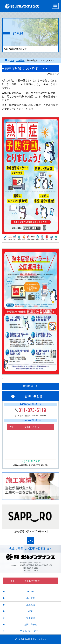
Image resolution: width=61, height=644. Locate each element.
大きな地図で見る (31, 461)
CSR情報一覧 (31, 386)
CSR (12, 61)
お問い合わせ (31, 624)
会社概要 (31, 598)
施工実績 (31, 605)
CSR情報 (20, 61)
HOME (30, 591)
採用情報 (31, 618)
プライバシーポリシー (31, 631)
